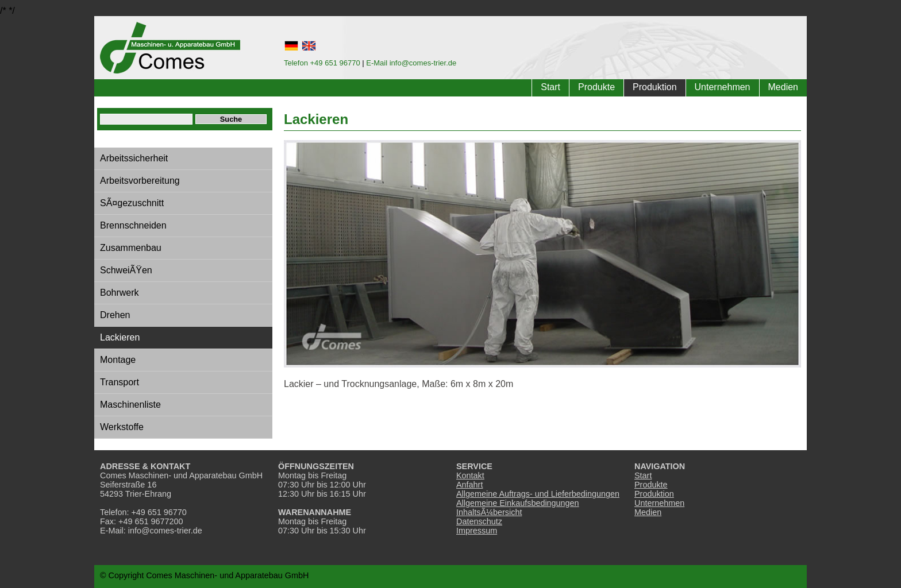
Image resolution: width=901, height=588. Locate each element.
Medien (783, 87)
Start (550, 87)
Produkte (596, 87)
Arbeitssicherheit (134, 158)
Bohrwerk (120, 293)
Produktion (655, 87)
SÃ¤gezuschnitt (132, 203)
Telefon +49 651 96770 (322, 63)
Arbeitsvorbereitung (140, 181)
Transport (120, 382)
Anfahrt (469, 485)
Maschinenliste (130, 405)
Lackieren (120, 337)
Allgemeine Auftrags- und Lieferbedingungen (538, 494)
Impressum (477, 531)
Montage (118, 360)
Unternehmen (723, 87)
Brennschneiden (133, 225)
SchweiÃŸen (126, 270)
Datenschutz (479, 521)
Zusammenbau (131, 248)
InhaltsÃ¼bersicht (489, 512)
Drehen (115, 315)
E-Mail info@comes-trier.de (411, 63)
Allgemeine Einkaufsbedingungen (518, 503)
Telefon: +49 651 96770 (143, 512)
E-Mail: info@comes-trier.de (151, 531)
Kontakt (470, 475)
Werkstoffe (122, 427)
